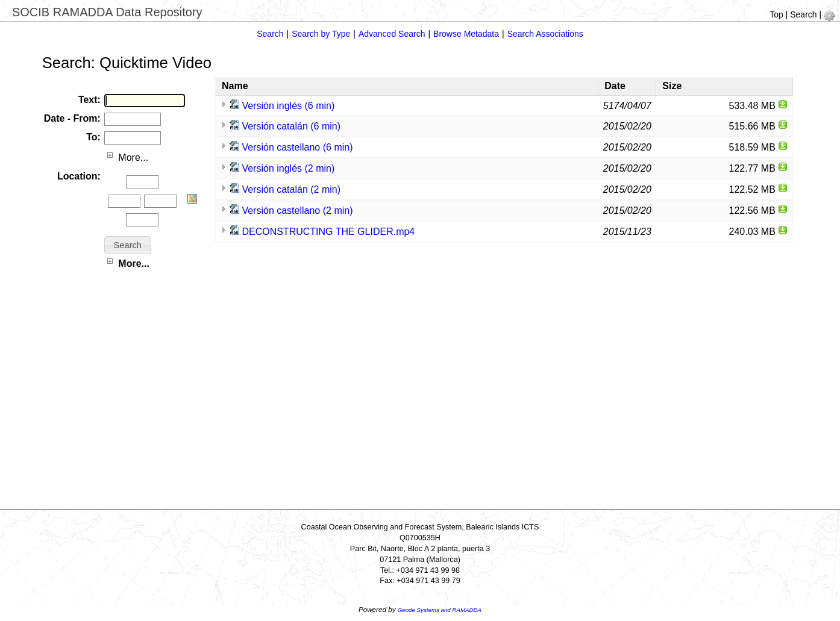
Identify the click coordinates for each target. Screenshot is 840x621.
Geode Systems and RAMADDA (440, 610)
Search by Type (321, 34)
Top (776, 14)
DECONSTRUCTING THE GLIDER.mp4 (328, 232)
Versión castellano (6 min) (297, 147)
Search (803, 14)
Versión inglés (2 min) (288, 168)
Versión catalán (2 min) (291, 189)
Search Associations (545, 34)
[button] (128, 245)
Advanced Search (392, 34)
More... (126, 158)
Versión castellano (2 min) (297, 211)
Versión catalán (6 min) (291, 126)
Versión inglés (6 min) (288, 106)
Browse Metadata (466, 34)
